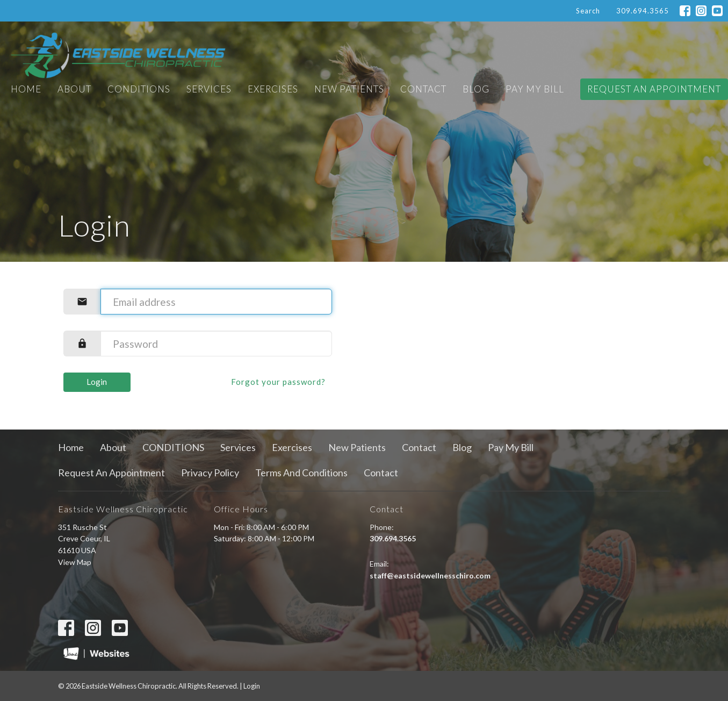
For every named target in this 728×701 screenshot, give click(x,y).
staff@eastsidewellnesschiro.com (430, 575)
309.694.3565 (643, 11)
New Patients (349, 89)
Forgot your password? (278, 382)
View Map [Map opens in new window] (75, 562)
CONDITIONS (139, 89)
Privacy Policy (210, 473)
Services (209, 89)
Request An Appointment (654, 89)
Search (588, 11)
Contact (423, 89)
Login (97, 382)
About (74, 89)
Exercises (273, 89)
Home (26, 89)
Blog (476, 89)
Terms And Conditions (301, 473)
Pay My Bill (535, 89)
